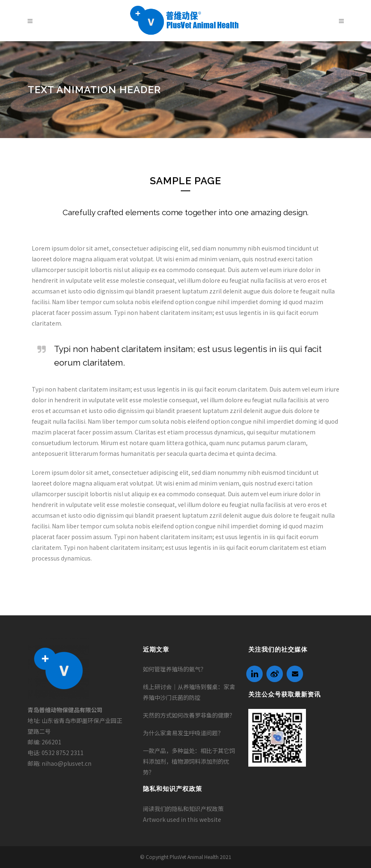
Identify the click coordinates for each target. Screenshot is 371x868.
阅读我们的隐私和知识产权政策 (183, 809)
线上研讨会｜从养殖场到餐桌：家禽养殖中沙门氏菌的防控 (189, 692)
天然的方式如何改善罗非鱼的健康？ (189, 715)
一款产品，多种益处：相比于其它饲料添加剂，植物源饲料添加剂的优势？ (189, 761)
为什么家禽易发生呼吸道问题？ (183, 733)
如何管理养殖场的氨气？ (175, 669)
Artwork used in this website (182, 819)
